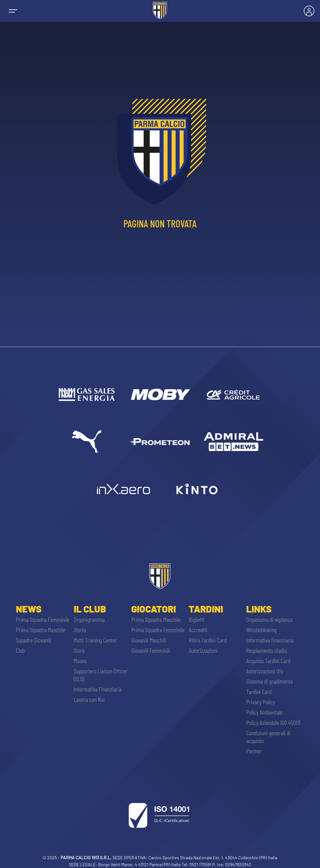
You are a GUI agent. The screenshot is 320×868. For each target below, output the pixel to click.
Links (259, 609)
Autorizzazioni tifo (265, 671)
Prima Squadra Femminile (43, 619)
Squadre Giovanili (34, 640)
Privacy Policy (261, 702)
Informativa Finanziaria (98, 689)
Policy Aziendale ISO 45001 (273, 722)
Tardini (206, 609)
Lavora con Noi (89, 699)
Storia (80, 630)
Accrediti (198, 630)
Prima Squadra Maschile (41, 630)
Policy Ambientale (264, 712)
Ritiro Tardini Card (208, 640)
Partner (254, 751)
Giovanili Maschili (149, 640)
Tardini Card (259, 692)
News (29, 609)
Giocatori (154, 609)
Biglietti (197, 619)
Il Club (90, 609)
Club (20, 650)
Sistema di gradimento (270, 681)
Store (79, 650)
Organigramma (89, 619)
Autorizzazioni (203, 650)
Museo (80, 661)
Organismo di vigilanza (269, 619)
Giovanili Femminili (151, 650)
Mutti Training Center (95, 640)
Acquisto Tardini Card (268, 661)
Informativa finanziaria (270, 640)
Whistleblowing (261, 630)
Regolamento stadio (267, 650)
